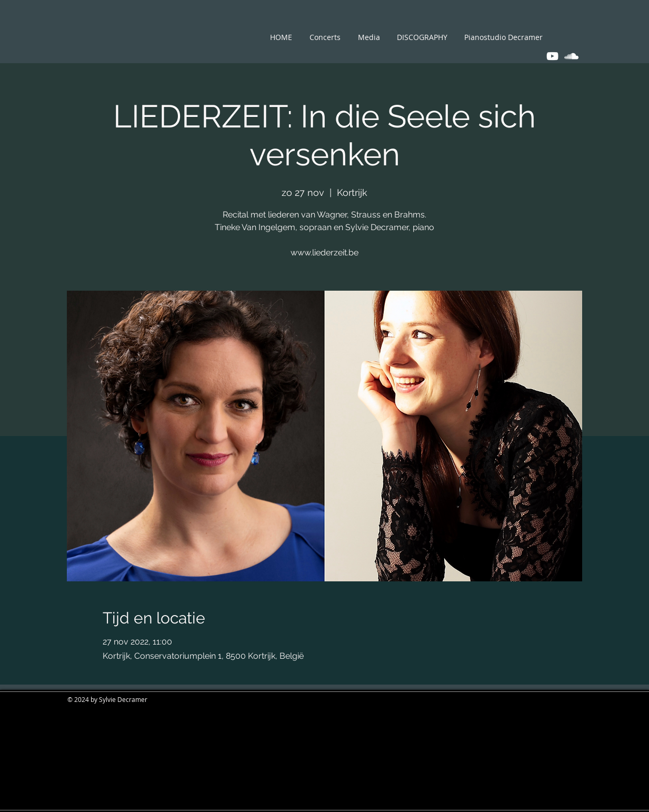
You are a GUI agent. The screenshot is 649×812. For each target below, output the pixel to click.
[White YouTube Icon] (552, 56)
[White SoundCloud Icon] (571, 56)
